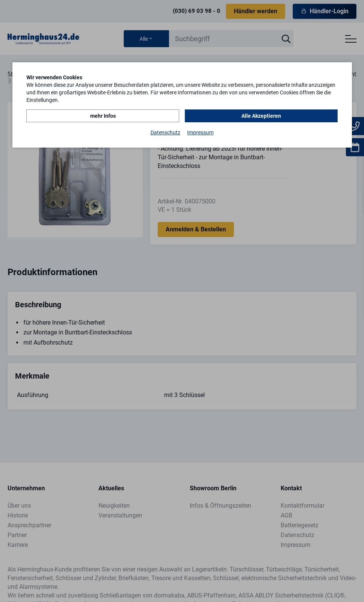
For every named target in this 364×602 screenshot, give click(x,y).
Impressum (200, 132)
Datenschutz (165, 132)
